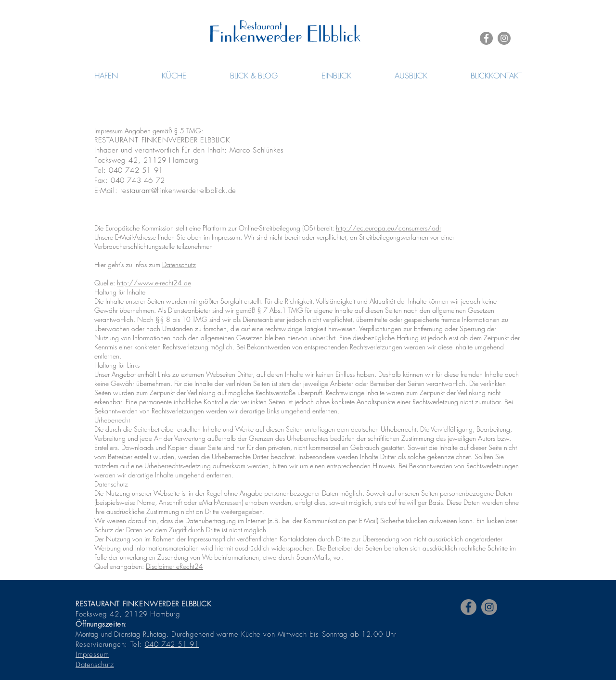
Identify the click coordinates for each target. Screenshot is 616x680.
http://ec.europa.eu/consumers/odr (389, 228)
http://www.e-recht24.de (154, 283)
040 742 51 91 (172, 644)
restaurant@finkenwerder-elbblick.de (178, 191)
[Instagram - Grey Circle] (504, 38)
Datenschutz (179, 264)
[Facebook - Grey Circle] (486, 38)
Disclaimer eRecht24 (174, 566)
